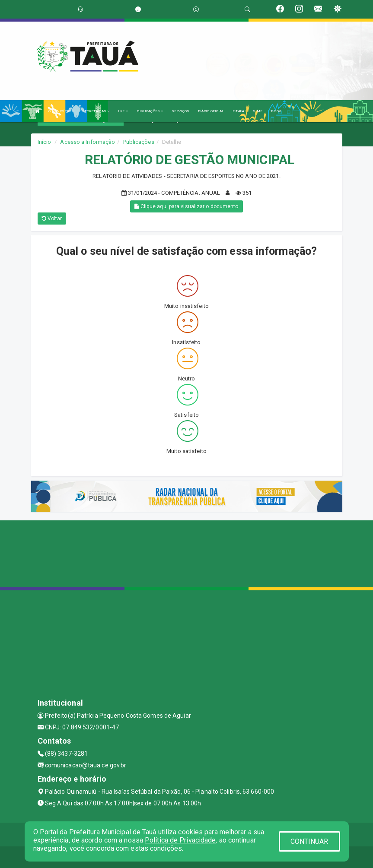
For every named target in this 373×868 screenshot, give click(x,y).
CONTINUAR (309, 841)
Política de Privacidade (180, 840)
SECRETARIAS (96, 111)
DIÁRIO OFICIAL (211, 111)
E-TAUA (238, 111)
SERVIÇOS (180, 111)
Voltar (52, 219)
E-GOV (276, 111)
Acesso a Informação (88, 142)
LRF (123, 111)
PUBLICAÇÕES (150, 111)
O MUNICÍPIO (61, 111)
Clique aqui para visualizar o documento (186, 206)
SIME (258, 111)
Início (45, 142)
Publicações (139, 142)
